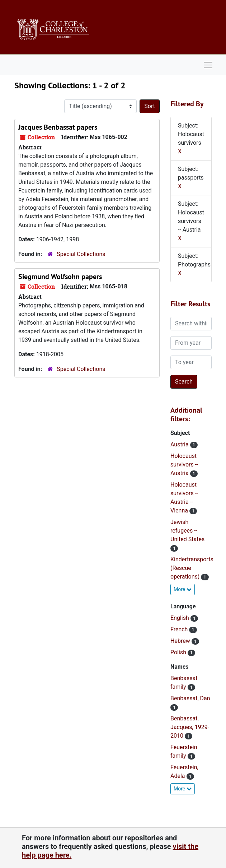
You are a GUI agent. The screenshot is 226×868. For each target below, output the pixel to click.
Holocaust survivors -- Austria (184, 465)
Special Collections (81, 254)
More (183, 589)
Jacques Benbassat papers (58, 127)
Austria (180, 444)
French (180, 629)
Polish (179, 652)
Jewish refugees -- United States (187, 531)
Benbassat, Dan (190, 698)
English (180, 618)
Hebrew (181, 641)
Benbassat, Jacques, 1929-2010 (190, 727)
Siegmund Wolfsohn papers (60, 277)
